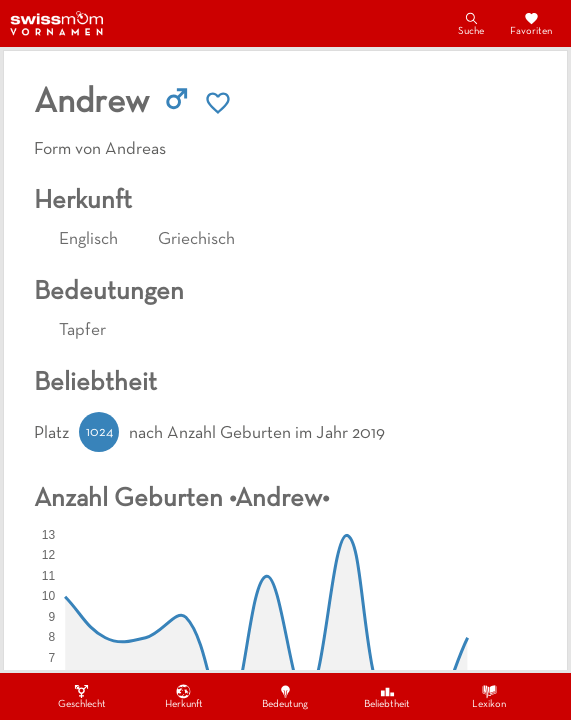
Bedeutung (285, 696)
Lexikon (489, 696)
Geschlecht (82, 696)
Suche (471, 23)
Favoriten (531, 23)
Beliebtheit (387, 696)
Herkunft (184, 696)
